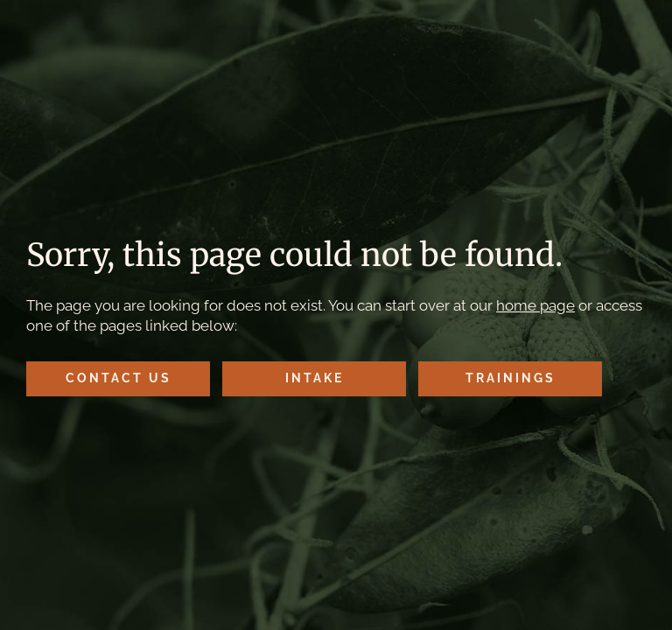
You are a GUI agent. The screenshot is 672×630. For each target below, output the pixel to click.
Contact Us (119, 378)
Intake (315, 378)
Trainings (511, 378)
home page (535, 305)
